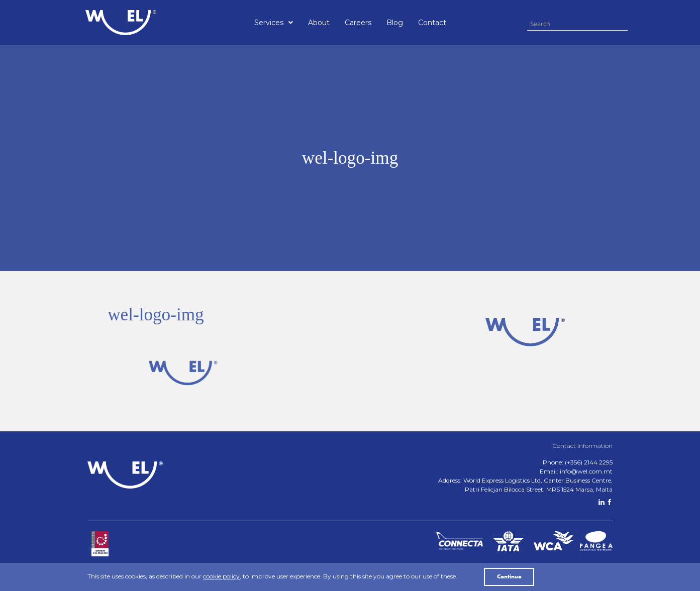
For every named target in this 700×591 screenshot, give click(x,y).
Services (274, 23)
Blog (395, 23)
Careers (358, 23)
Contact (432, 23)
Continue (509, 577)
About (319, 23)
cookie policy (221, 576)
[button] (274, 23)
